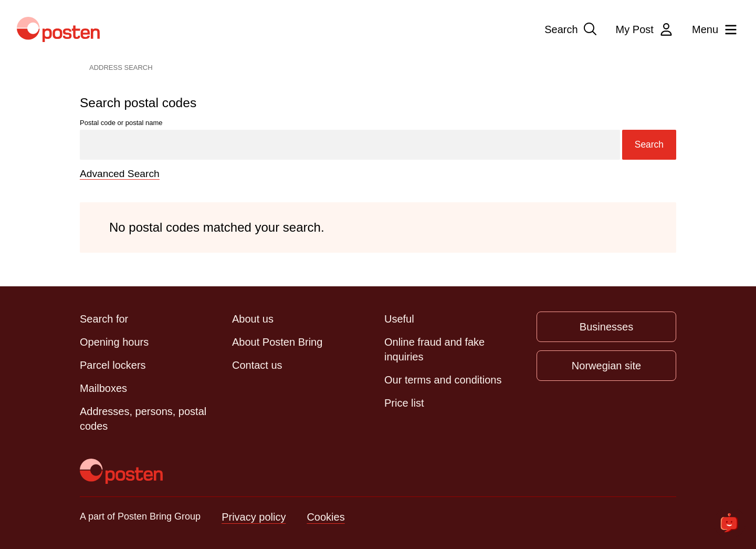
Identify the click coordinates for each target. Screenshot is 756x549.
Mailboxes (103, 388)
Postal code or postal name (378, 139)
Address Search (121, 68)
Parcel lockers (113, 365)
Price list (404, 402)
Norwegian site (606, 365)
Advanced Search (121, 173)
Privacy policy (254, 516)
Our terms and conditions (443, 379)
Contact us (257, 365)
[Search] (349, 145)
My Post (645, 29)
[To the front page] (121, 471)
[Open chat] (730, 523)
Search (571, 29)
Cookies (325, 516)
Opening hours (114, 341)
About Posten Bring (277, 341)
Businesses (606, 326)
